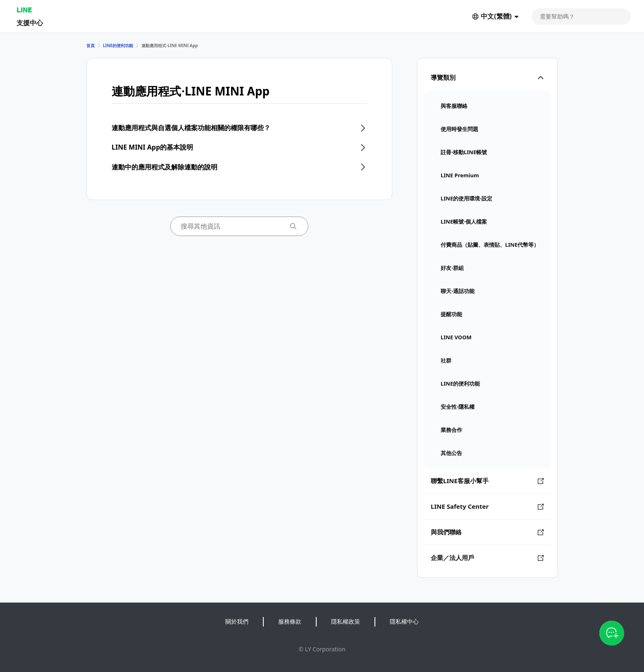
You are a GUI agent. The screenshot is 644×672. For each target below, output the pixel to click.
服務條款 (290, 621)
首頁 (91, 45)
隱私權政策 (346, 621)
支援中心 (30, 23)
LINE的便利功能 (118, 45)
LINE (24, 10)
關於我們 (237, 621)
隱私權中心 (404, 621)
